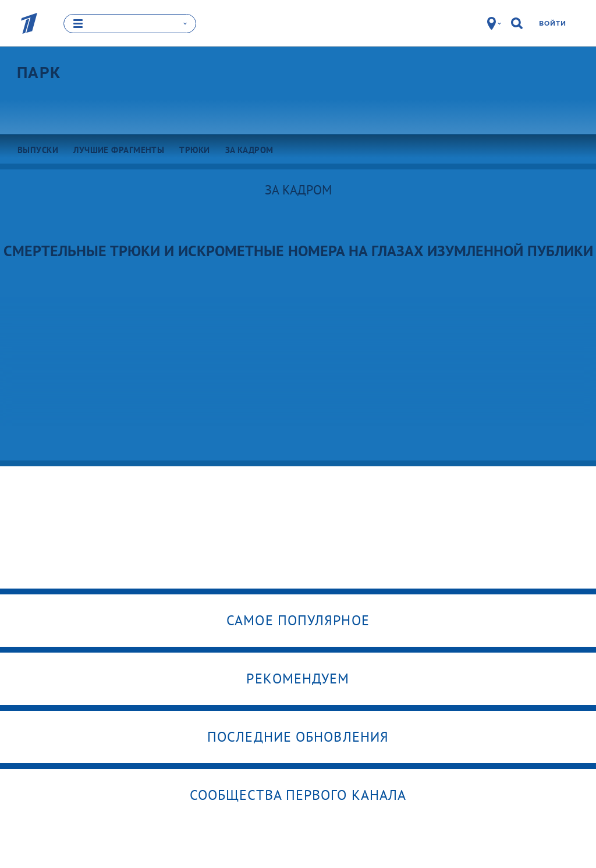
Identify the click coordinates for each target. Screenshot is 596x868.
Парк (39, 73)
